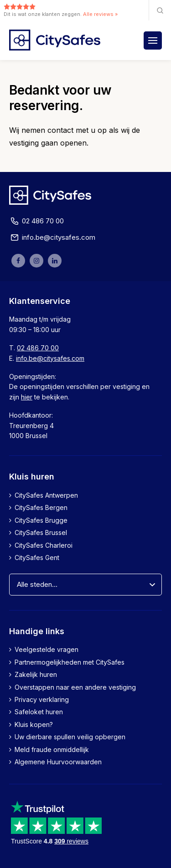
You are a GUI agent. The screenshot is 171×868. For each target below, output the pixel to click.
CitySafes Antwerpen (46, 495)
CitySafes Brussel (41, 532)
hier (27, 397)
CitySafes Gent (37, 558)
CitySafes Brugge (41, 520)
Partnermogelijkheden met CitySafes (70, 662)
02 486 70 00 (36, 221)
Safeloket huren (39, 712)
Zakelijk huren (36, 674)
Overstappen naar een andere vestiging (75, 687)
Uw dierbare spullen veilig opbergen (70, 737)
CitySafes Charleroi (44, 545)
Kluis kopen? (34, 724)
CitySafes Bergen (41, 507)
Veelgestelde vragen (47, 649)
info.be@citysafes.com (52, 237)
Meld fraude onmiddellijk (52, 749)
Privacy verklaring (42, 699)
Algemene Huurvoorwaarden (58, 762)
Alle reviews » (100, 14)
